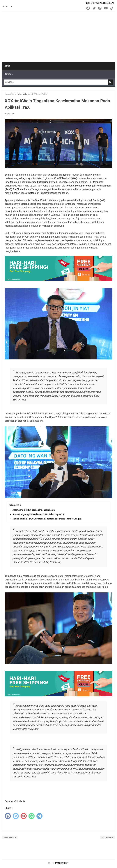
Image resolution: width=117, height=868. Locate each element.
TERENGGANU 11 (62, 863)
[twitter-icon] (94, 8)
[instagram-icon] (100, 8)
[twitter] (16, 816)
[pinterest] (24, 816)
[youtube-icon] (106, 8)
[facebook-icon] (88, 8)
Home (7, 66)
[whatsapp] (32, 816)
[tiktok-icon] (112, 8)
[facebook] (8, 816)
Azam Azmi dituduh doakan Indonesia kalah (34, 510)
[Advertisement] (58, 35)
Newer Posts (10, 837)
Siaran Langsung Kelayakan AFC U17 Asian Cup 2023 (38, 514)
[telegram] (39, 816)
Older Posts (107, 837)
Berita (8, 74)
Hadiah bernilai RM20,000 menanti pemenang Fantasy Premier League (47, 519)
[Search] (56, 82)
